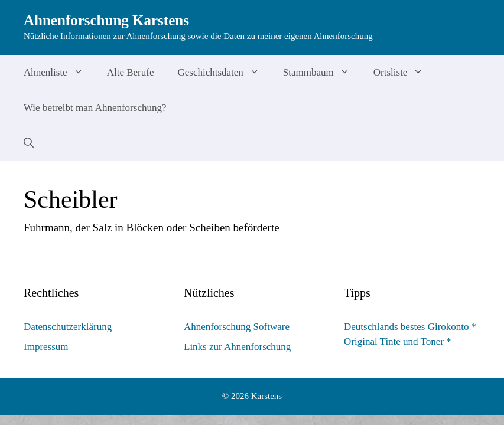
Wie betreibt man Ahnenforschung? (95, 108)
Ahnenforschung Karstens (106, 20)
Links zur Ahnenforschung (237, 347)
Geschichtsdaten (224, 73)
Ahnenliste (59, 73)
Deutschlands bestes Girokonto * (410, 327)
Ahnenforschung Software (237, 327)
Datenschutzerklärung (68, 327)
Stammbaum (322, 73)
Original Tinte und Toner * (398, 341)
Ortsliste (404, 73)
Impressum (46, 347)
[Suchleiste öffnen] (29, 143)
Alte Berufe (131, 72)
